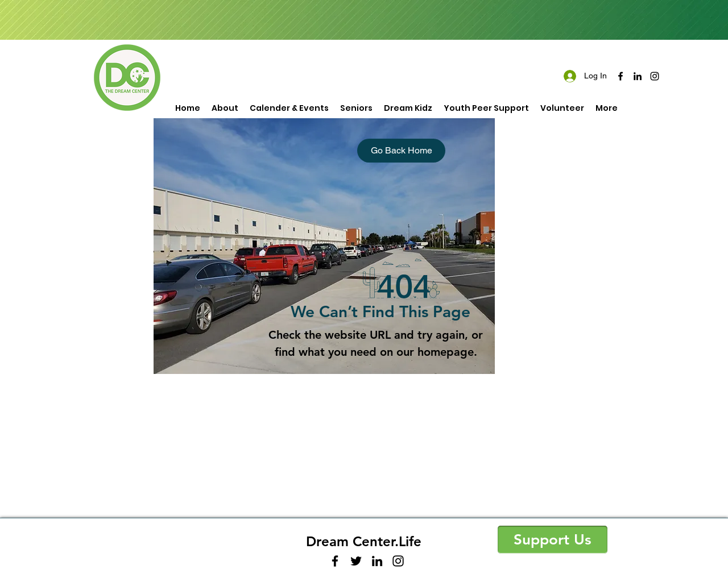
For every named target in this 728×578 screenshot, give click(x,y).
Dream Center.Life (364, 541)
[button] (553, 540)
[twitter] (356, 561)
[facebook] (621, 76)
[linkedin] (638, 76)
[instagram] (655, 76)
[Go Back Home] (401, 151)
